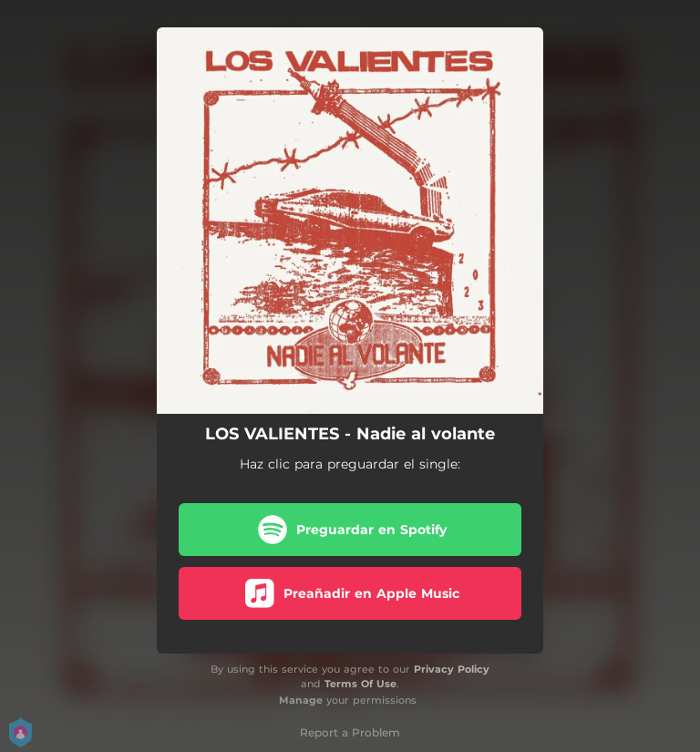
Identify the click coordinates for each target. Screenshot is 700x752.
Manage (301, 700)
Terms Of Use (360, 684)
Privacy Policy (452, 669)
